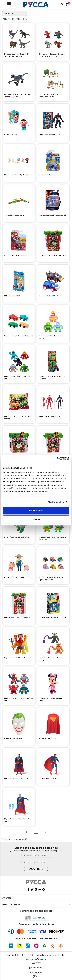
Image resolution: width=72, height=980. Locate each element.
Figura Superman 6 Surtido (49, 779)
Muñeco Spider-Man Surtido (50, 416)
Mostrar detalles (56, 502)
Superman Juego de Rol (48, 738)
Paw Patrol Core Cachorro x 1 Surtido (19, 577)
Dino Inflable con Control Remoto (17, 537)
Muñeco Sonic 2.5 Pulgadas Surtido (18, 175)
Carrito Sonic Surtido (47, 175)
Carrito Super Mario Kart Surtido (17, 255)
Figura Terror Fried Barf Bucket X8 (52, 255)
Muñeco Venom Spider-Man (50, 134)
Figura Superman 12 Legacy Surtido (18, 779)
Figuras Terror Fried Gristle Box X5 (17, 618)
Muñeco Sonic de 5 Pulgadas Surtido (53, 215)
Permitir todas (36, 510)
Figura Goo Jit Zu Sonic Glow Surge (53, 618)
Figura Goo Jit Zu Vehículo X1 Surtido (19, 336)
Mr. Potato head (11, 134)
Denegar (36, 519)
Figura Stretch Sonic (12, 296)
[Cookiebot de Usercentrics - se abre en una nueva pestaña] (57, 458)
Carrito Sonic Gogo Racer (14, 215)
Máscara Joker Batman (13, 738)
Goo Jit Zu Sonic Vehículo (49, 296)
